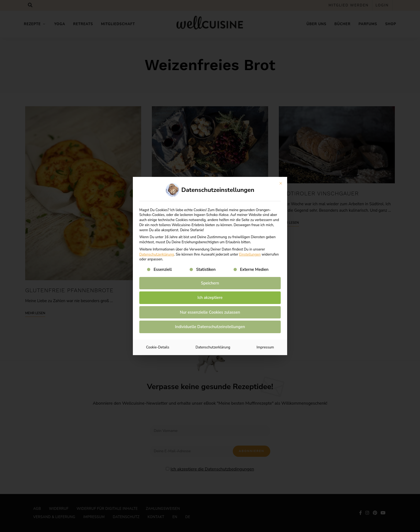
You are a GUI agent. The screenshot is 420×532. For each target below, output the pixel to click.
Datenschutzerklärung (157, 254)
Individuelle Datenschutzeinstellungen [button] (210, 327)
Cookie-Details (158, 347)
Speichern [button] (210, 283)
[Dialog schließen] (281, 183)
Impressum (265, 347)
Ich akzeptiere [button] (210, 298)
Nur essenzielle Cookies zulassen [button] (210, 312)
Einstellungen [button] (250, 254)
